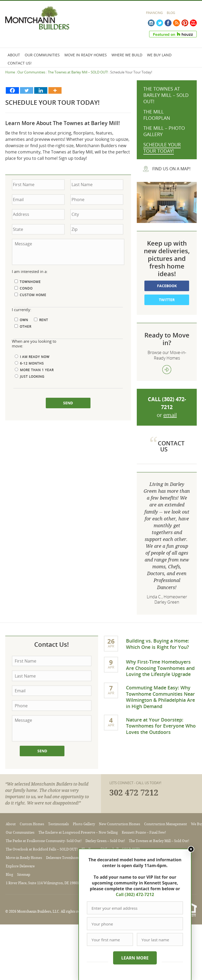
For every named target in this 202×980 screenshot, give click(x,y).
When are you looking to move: (34, 344)
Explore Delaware (20, 866)
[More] (55, 90)
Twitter (160, 23)
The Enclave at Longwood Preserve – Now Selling (78, 832)
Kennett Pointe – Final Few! (144, 832)
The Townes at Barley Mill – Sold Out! (159, 841)
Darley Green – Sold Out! (105, 841)
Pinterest (185, 23)
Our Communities (42, 55)
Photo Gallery (84, 824)
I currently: (22, 310)
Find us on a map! (171, 169)
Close (191, 849)
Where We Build (127, 55)
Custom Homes (32, 824)
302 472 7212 (134, 793)
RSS (176, 23)
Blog (171, 13)
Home (10, 72)
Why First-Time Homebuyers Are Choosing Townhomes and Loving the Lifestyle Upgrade (160, 668)
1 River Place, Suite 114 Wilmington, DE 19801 (42, 883)
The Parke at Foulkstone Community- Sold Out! (44, 841)
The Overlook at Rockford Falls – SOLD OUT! (42, 849)
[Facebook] (12, 90)
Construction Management (166, 824)
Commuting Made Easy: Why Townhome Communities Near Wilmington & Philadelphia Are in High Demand (160, 697)
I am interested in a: (30, 272)
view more (167, 370)
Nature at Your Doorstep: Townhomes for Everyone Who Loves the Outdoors (161, 726)
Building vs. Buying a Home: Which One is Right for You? (158, 644)
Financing (154, 13)
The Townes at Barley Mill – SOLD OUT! (78, 72)
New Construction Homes (120, 824)
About (14, 55)
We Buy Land (159, 55)
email (170, 415)
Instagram (151, 23)
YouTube (193, 23)
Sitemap (24, 875)
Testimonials (59, 824)
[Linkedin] (41, 90)
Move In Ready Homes (86, 55)
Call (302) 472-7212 (135, 894)
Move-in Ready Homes (24, 858)
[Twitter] (27, 90)
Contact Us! (20, 63)
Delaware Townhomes (64, 858)
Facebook (168, 23)
